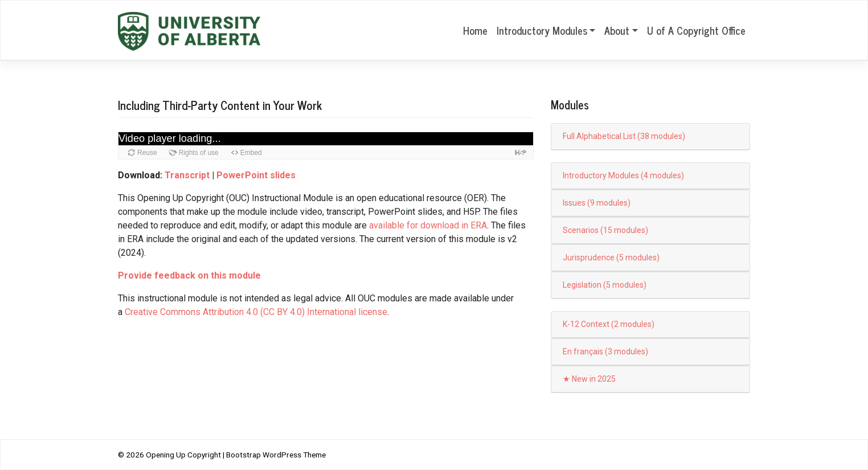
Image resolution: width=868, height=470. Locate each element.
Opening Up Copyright (183, 455)
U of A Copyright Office (696, 30)
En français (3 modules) (605, 352)
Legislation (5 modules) (605, 285)
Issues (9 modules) (597, 203)
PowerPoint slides (256, 175)
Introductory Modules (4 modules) (623, 175)
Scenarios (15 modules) (605, 230)
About (617, 30)
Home (475, 30)
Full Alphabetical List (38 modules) (624, 136)
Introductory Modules (542, 30)
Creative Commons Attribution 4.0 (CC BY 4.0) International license (256, 312)
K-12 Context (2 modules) (609, 324)
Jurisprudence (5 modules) (611, 258)
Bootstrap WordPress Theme (276, 455)
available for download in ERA (428, 225)
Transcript (187, 175)
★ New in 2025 (589, 379)
